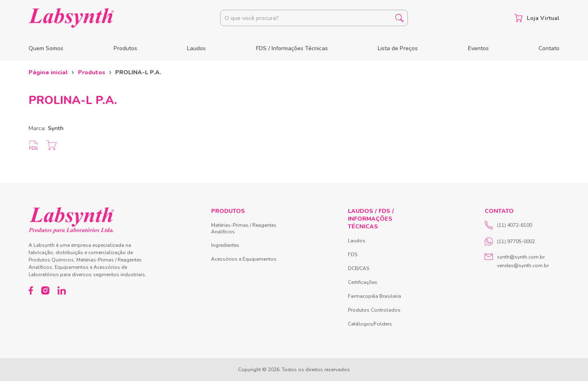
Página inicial (48, 72)
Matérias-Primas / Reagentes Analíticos (244, 228)
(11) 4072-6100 (508, 225)
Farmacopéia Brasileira (374, 296)
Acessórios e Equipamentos (244, 259)
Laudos (196, 48)
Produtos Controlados (374, 310)
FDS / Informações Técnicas (292, 48)
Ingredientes (225, 245)
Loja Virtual (537, 18)
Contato (549, 48)
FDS (353, 255)
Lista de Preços (398, 48)
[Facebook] (31, 290)
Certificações (363, 282)
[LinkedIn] (62, 290)
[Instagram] (45, 290)
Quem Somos (46, 48)
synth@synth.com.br (521, 257)
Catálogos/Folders (370, 324)
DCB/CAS (359, 268)
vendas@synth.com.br (523, 266)
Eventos (478, 48)
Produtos (125, 48)
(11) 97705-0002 (510, 241)
